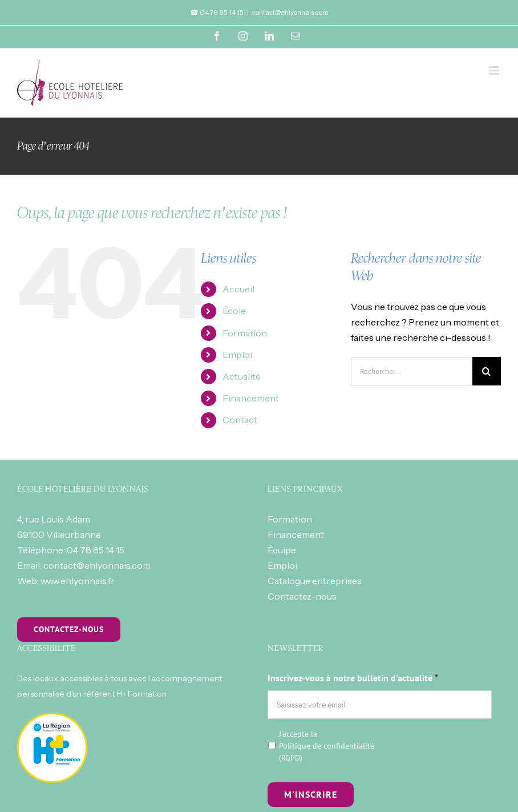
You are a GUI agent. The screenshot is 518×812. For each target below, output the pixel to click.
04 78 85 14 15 (96, 550)
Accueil (238, 289)
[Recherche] (487, 371)
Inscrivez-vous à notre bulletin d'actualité (353, 678)
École (234, 311)
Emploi (237, 355)
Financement (251, 398)
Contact (240, 420)
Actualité (242, 376)
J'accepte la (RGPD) (327, 746)
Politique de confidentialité (327, 746)
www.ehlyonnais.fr (78, 581)
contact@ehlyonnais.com (290, 12)
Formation (245, 333)
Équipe (282, 550)
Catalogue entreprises (315, 581)
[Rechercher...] (412, 371)
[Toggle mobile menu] (495, 71)
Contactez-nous (302, 596)
